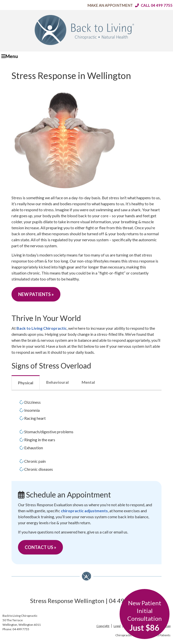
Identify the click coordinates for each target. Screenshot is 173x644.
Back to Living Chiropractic (42, 328)
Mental (88, 382)
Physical (26, 383)
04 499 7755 (162, 5)
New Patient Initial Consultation (145, 616)
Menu (10, 56)
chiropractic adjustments (84, 511)
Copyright (103, 626)
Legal (117, 626)
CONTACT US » (40, 547)
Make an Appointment (110, 5)
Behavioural (57, 382)
